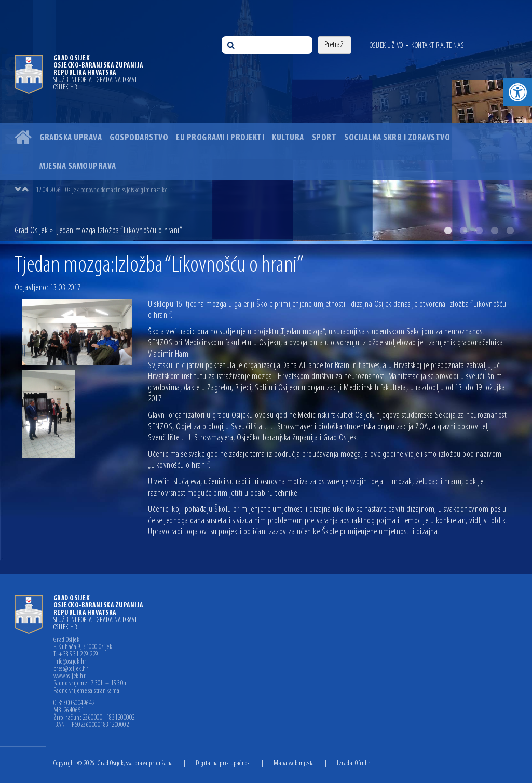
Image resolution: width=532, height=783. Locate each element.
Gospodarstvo (139, 138)
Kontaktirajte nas (438, 46)
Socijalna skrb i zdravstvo (397, 138)
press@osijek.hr (71, 669)
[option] (266, 120)
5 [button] (510, 231)
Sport (324, 138)
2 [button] (463, 231)
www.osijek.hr (70, 677)
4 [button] (495, 231)
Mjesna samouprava (78, 166)
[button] (518, 92)
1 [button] (448, 231)
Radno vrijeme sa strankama (87, 691)
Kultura (288, 138)
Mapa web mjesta (294, 764)
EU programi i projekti (220, 138)
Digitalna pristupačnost (223, 764)
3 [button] (479, 231)
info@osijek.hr (70, 662)
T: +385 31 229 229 (76, 655)
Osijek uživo (386, 46)
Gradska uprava (71, 138)
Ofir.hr (363, 764)
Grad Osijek (31, 231)
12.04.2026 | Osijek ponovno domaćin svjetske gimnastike (102, 190)
